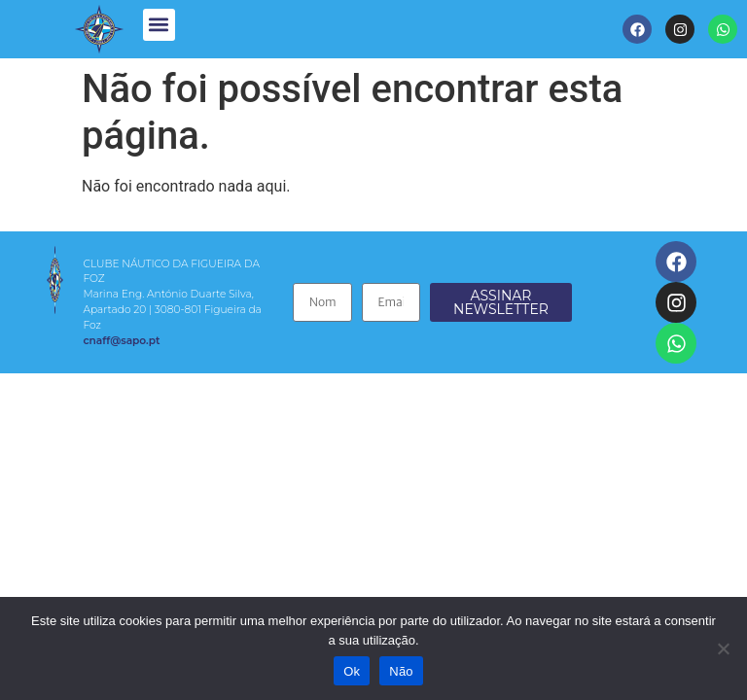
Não (401, 671)
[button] (159, 25)
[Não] (723, 648)
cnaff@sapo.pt (121, 341)
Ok (352, 671)
